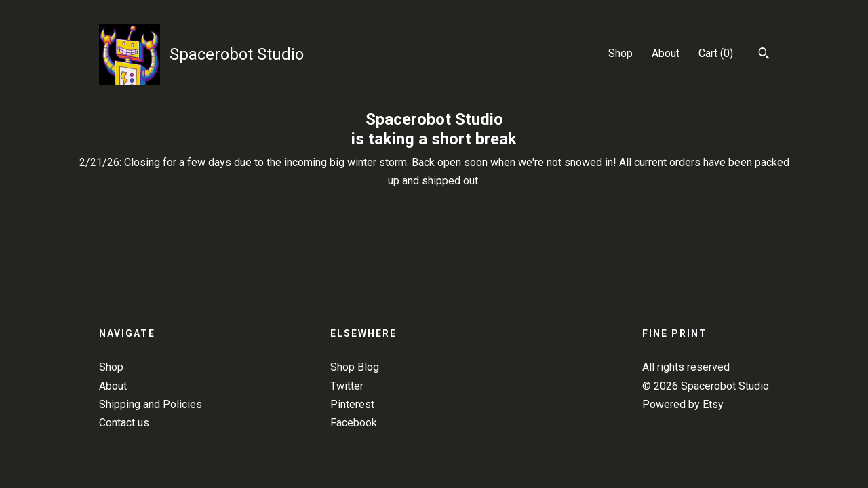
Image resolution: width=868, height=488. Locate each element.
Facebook (354, 423)
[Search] (764, 55)
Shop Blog (355, 367)
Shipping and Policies (151, 404)
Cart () (716, 53)
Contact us (124, 423)
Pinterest (352, 404)
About (666, 53)
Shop (620, 53)
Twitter (347, 386)
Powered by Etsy (683, 404)
